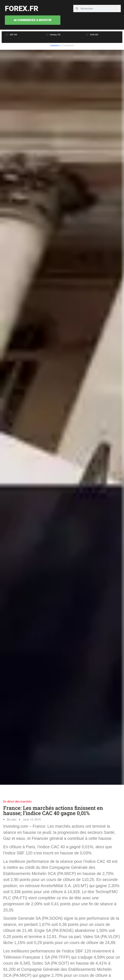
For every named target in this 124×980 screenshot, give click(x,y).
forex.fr (22, 9)
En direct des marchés (17, 801)
